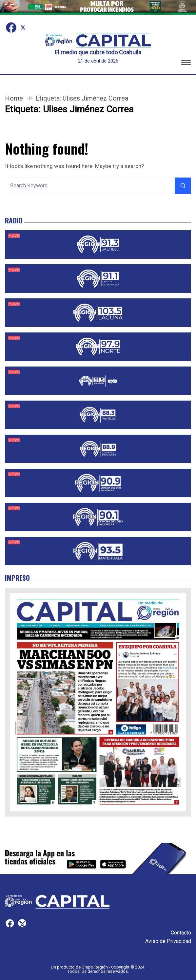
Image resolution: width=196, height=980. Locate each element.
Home (14, 98)
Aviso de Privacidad (168, 941)
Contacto (181, 933)
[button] (186, 64)
